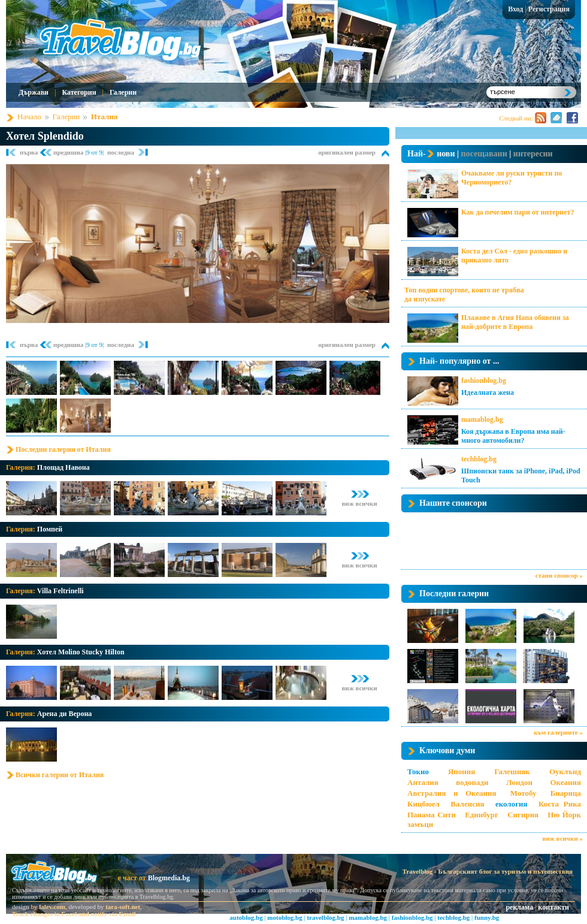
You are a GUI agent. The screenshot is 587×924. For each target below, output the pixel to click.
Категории (79, 92)
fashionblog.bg (484, 381)
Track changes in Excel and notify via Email (74, 914)
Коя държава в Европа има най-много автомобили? (513, 436)
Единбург (482, 815)
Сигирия (523, 815)
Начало (29, 117)
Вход (515, 9)
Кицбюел (423, 804)
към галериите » (558, 732)
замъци (420, 824)
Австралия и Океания (452, 793)
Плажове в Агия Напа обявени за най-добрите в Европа (515, 322)
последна (121, 152)
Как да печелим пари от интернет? (518, 212)
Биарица (566, 793)
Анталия (423, 782)
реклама (519, 907)
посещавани (484, 154)
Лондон (519, 782)
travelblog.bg (325, 917)
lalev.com (52, 907)
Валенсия (467, 804)
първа (30, 152)
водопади (472, 782)
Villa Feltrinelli (60, 591)
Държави (34, 92)
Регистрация (549, 9)
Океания (565, 782)
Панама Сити (432, 815)
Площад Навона (63, 467)
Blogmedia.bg (169, 878)
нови (446, 154)
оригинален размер (347, 152)
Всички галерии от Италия (60, 775)
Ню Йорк (564, 815)
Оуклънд (565, 771)
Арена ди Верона (64, 714)
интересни (533, 154)
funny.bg (487, 917)
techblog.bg (479, 459)
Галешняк (512, 771)
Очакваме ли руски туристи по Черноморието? (512, 178)
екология (512, 804)
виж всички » (563, 838)
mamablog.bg (482, 419)
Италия (105, 117)
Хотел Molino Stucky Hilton (81, 652)
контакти (554, 907)
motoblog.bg (285, 917)
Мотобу (524, 793)
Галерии (123, 92)
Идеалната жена (488, 392)
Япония (462, 771)
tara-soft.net (123, 907)
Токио (418, 771)
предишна (69, 152)
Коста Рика (560, 804)
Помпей (50, 529)
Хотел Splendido (45, 136)
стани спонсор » (559, 575)
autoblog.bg (246, 917)
